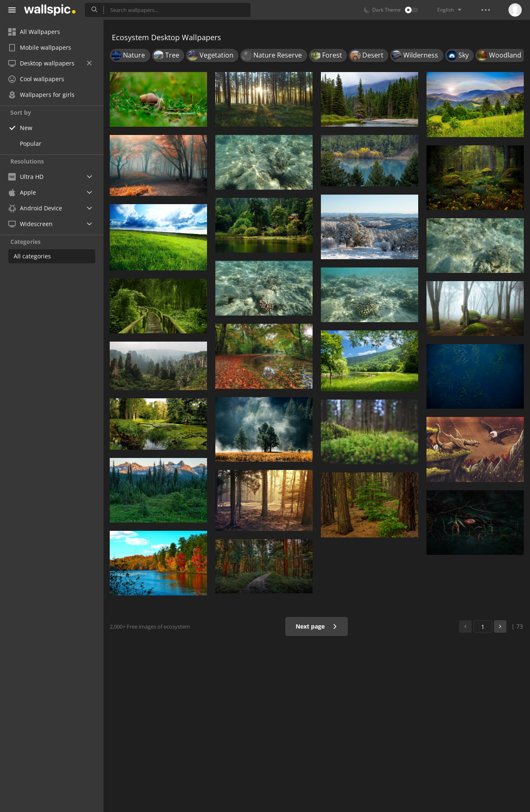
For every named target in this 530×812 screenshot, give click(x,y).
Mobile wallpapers (40, 47)
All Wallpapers (34, 32)
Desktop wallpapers (50, 63)
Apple (22, 192)
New (26, 128)
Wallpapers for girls (41, 95)
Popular (31, 143)
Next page (317, 626)
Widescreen (30, 224)
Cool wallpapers (36, 79)
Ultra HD (26, 177)
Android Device (35, 208)
